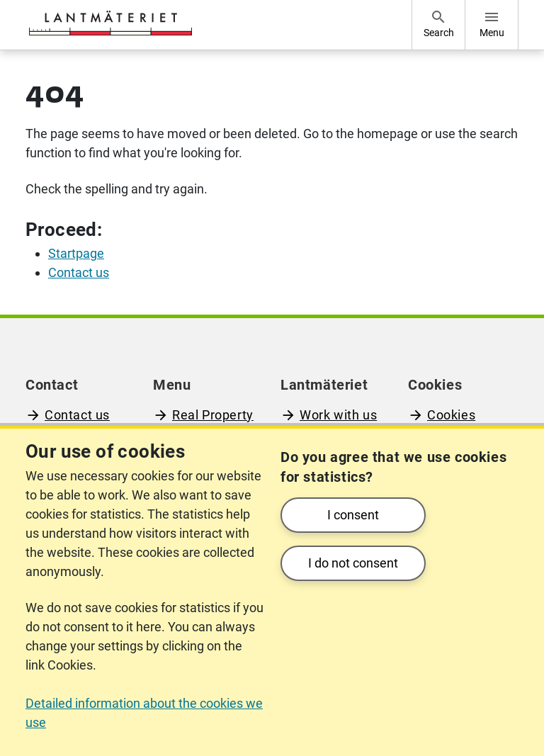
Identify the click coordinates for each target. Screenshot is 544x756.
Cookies (451, 415)
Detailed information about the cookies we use (144, 713)
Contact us (77, 415)
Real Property (213, 415)
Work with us (338, 415)
